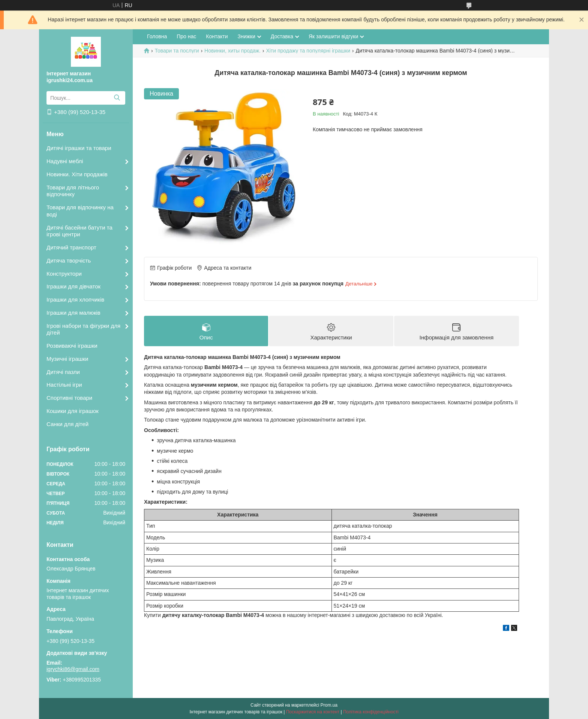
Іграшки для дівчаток (73, 286)
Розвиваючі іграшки (72, 346)
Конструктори (64, 274)
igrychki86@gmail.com (73, 669)
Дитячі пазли (63, 372)
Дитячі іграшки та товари (79, 148)
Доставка (282, 36)
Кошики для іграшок (73, 411)
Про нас (186, 36)
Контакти (217, 36)
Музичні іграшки (67, 359)
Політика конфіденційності (371, 712)
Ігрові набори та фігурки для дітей (83, 329)
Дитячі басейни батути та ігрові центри (79, 231)
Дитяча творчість (69, 260)
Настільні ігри (64, 385)
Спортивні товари (69, 398)
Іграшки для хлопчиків (75, 299)
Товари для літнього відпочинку (73, 191)
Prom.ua (329, 705)
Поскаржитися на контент (313, 712)
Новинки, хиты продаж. (232, 51)
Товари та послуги (177, 51)
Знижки (246, 36)
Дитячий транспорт (71, 247)
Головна (157, 36)
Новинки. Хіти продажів (77, 174)
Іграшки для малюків (73, 313)
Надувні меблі (65, 161)
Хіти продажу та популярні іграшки (308, 51)
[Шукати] (117, 98)
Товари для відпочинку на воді (80, 211)
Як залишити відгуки (333, 36)
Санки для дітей (67, 424)
